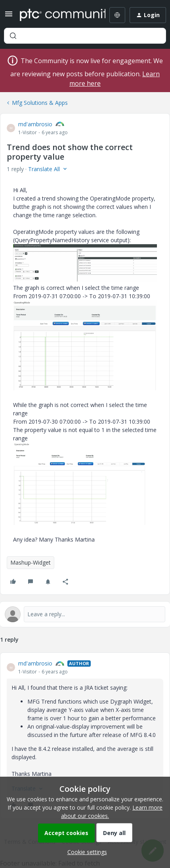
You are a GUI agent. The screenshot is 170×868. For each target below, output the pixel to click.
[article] (85, 735)
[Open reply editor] (85, 614)
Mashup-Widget (31, 562)
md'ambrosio (35, 124)
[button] (9, 16)
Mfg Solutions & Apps (40, 103)
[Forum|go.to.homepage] (57, 15)
